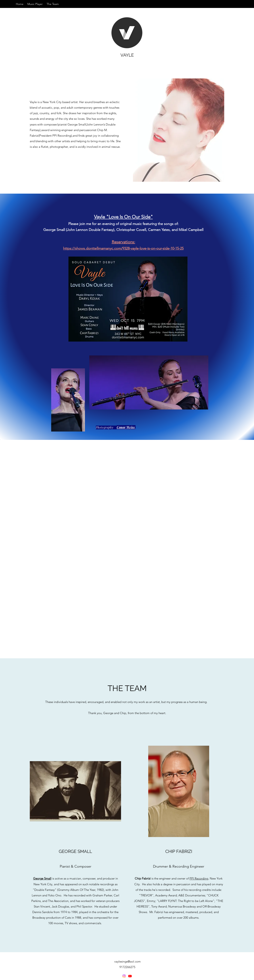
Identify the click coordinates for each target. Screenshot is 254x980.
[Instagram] (124, 976)
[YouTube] (130, 976)
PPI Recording (199, 878)
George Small (42, 878)
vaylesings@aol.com (127, 961)
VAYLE (127, 55)
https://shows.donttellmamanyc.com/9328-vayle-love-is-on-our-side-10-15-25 (123, 248)
